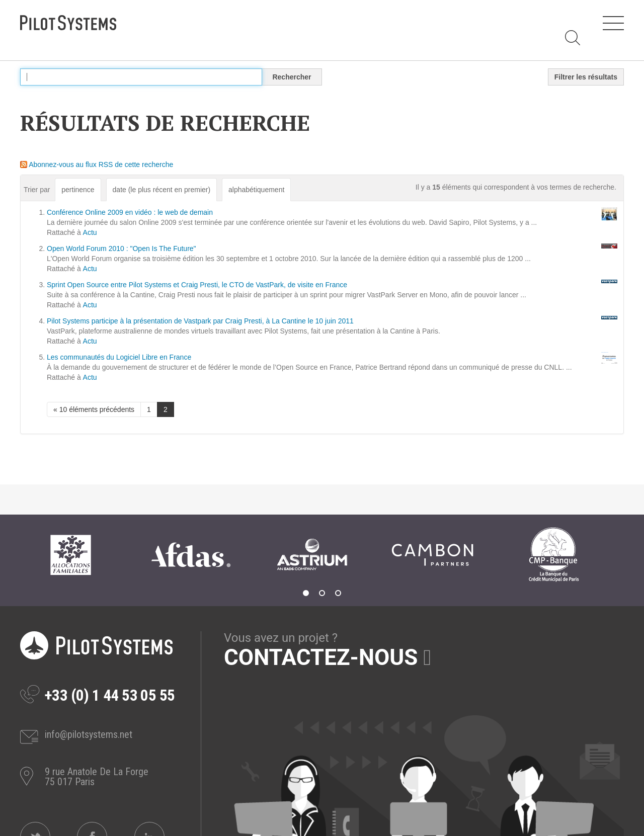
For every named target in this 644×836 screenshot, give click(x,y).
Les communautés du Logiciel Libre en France (119, 357)
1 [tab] (306, 593)
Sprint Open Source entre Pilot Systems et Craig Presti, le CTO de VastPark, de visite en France (197, 285)
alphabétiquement (256, 190)
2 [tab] (322, 593)
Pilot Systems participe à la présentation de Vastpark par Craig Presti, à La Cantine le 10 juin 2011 (200, 321)
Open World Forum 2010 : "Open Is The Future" (122, 248)
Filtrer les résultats (586, 77)
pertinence (78, 190)
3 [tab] (338, 593)
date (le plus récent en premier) (162, 190)
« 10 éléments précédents (94, 409)
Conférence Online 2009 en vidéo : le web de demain (130, 212)
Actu (90, 232)
